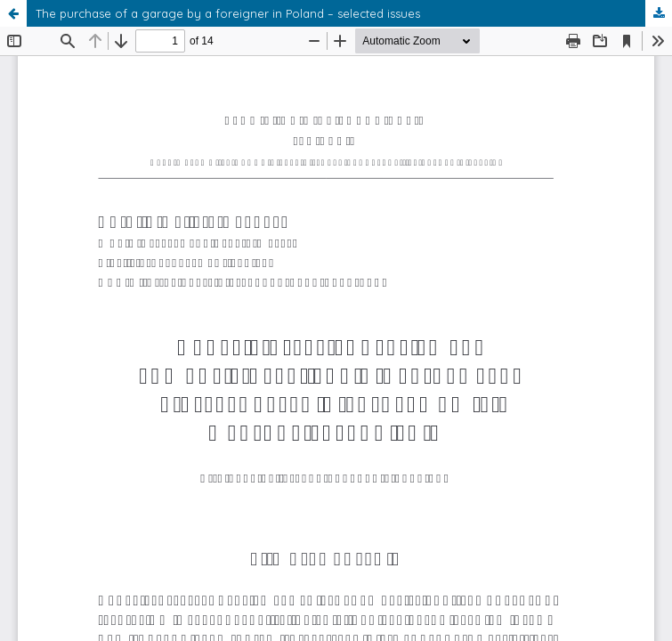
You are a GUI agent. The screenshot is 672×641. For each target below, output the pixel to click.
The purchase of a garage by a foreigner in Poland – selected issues (228, 13)
